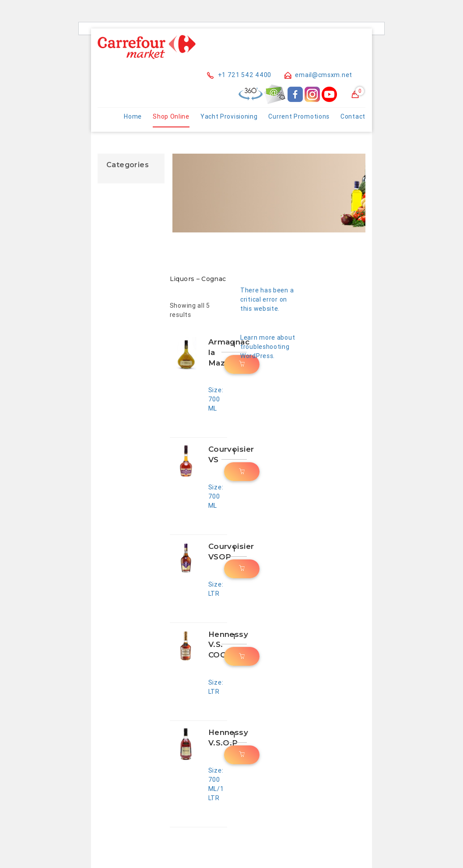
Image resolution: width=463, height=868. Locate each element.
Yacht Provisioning (229, 116)
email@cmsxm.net (318, 75)
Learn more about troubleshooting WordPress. (268, 347)
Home (133, 116)
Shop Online (171, 116)
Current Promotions (299, 116)
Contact (353, 116)
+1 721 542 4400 (239, 75)
